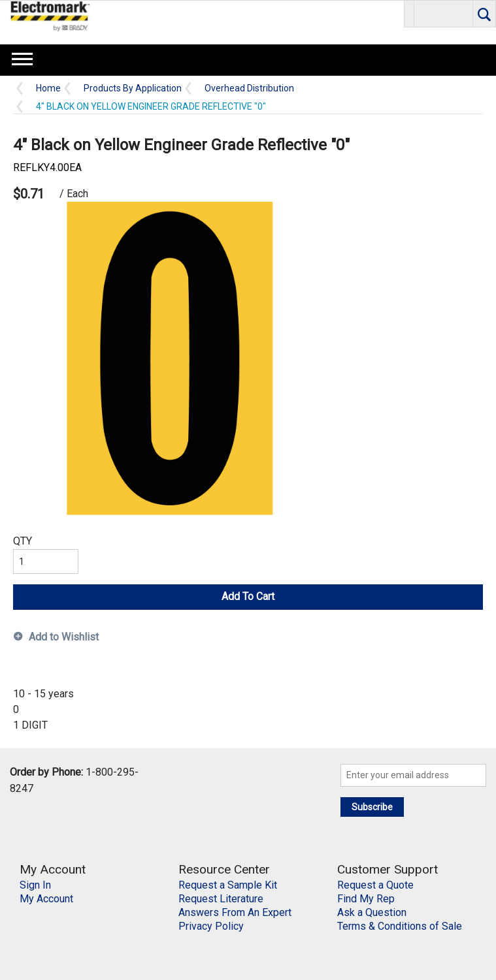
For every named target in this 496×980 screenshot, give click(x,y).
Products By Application (133, 88)
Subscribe (372, 807)
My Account (46, 899)
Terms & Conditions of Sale (400, 926)
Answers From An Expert (235, 912)
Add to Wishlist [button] (64, 637)
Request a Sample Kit (228, 885)
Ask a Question (372, 912)
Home (48, 88)
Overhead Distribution (249, 88)
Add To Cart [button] (248, 596)
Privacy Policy (211, 926)
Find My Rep (366, 899)
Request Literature (221, 899)
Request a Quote (375, 885)
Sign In (35, 885)
